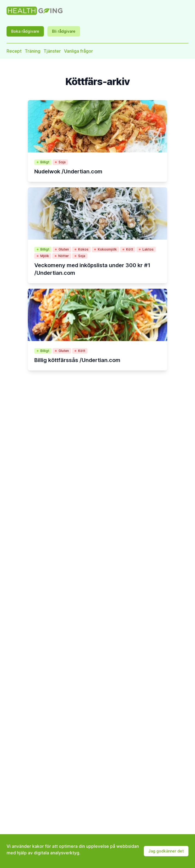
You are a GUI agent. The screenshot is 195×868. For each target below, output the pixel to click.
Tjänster (52, 51)
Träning (33, 51)
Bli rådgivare (64, 31)
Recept (14, 51)
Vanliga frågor (78, 51)
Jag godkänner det (166, 851)
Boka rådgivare (25, 31)
